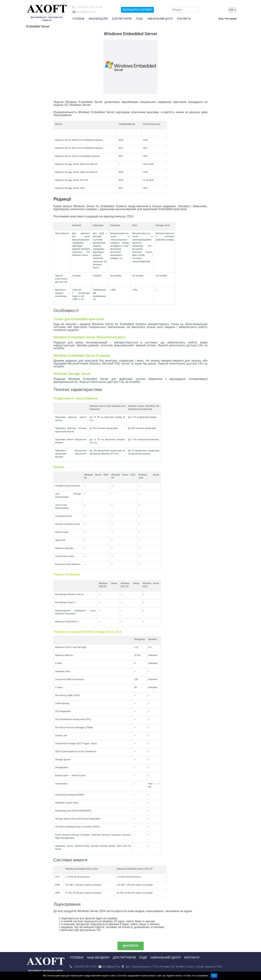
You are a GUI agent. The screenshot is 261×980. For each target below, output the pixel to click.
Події (139, 19)
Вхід (221, 19)
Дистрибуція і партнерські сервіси (46, 970)
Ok (214, 976)
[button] (131, 946)
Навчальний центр (160, 19)
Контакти (184, 19)
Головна (78, 19)
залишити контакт (137, 10)
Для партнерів (122, 19)
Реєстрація (231, 19)
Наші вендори (98, 19)
